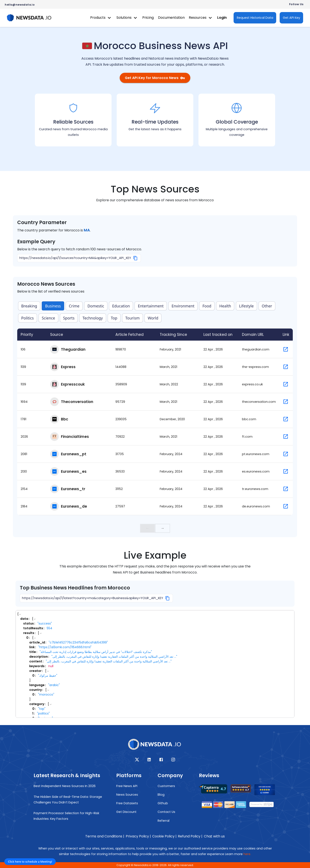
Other (267, 306)
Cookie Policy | (164, 836)
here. (247, 854)
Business (53, 306)
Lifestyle (246, 306)
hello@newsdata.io (20, 5)
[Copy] (136, 258)
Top (114, 318)
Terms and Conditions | (105, 836)
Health (225, 306)
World (153, 318)
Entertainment (151, 306)
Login (222, 18)
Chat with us (214, 836)
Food (207, 306)
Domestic (96, 306)
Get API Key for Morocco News (155, 78)
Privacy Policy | (138, 836)
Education (121, 306)
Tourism (133, 318)
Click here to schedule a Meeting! (30, 862)
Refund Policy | (190, 836)
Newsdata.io (143, 865)
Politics (28, 318)
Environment (183, 306)
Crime (74, 306)
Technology (93, 318)
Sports (69, 318)
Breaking (29, 306)
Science (48, 318)
